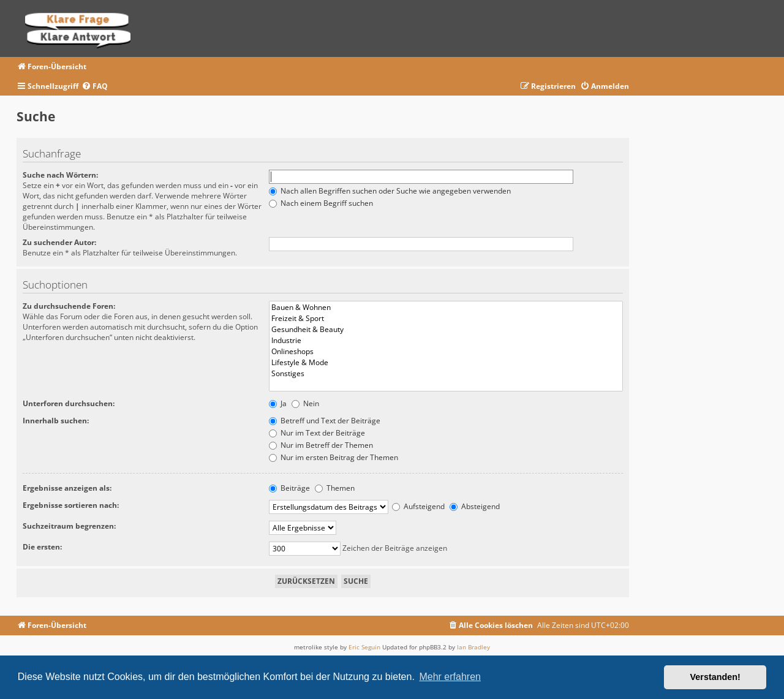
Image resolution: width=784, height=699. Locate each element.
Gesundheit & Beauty (446, 330)
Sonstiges (446, 374)
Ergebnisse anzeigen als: (67, 488)
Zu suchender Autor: (59, 242)
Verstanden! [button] (715, 677)
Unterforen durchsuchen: (69, 403)
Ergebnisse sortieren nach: (71, 505)
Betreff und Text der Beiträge (325, 421)
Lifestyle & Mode (446, 363)
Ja (278, 403)
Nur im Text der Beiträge (317, 433)
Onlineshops (446, 352)
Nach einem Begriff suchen (321, 203)
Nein (305, 403)
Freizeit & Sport (446, 319)
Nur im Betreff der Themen (321, 445)
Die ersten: (42, 547)
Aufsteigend (418, 506)
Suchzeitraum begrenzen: (69, 526)
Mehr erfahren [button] (450, 677)
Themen (335, 488)
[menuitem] (95, 87)
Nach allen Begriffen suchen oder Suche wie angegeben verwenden (390, 191)
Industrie (446, 341)
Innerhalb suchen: (56, 421)
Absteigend (475, 506)
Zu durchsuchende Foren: (69, 306)
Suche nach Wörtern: (60, 175)
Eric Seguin (364, 647)
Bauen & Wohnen (446, 308)
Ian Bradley (473, 647)
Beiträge (289, 488)
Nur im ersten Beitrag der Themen (334, 457)
